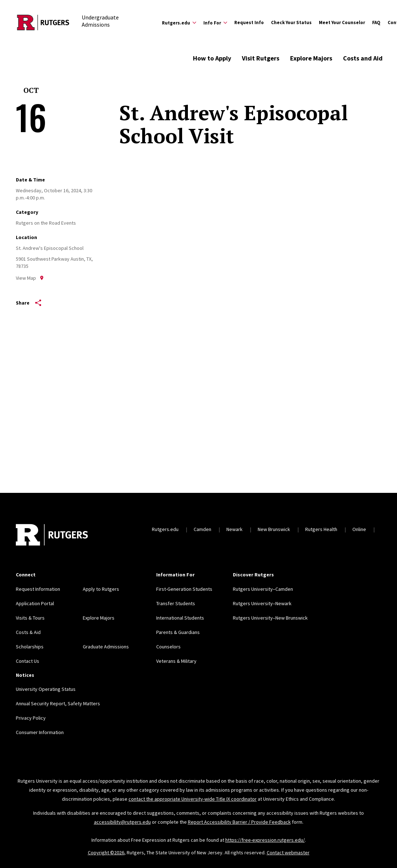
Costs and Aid (363, 58)
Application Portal (35, 603)
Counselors (168, 647)
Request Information (38, 589)
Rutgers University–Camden (263, 589)
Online (359, 529)
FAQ (376, 23)
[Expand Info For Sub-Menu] (215, 23)
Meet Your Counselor (342, 23)
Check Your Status (291, 23)
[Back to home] (52, 536)
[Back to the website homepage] (43, 23)
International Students (180, 618)
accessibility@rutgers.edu (122, 822)
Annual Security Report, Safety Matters (58, 703)
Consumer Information (40, 732)
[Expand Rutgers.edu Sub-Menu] (179, 23)
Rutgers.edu (165, 529)
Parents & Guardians (178, 632)
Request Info (249, 23)
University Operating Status (46, 689)
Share (29, 303)
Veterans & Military (176, 661)
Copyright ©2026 (106, 853)
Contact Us (28, 661)
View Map (30, 278)
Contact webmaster (288, 853)
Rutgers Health (321, 529)
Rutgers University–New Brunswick (270, 618)
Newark (234, 529)
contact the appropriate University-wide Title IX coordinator (193, 799)
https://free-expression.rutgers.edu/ (265, 840)
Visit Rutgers (261, 58)
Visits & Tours (30, 618)
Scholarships (30, 647)
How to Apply (212, 58)
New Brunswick (274, 529)
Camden (202, 529)
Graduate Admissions (106, 647)
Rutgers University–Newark (262, 603)
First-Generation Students (184, 589)
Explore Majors (311, 58)
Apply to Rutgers (101, 589)
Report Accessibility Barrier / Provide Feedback (239, 822)
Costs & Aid (28, 632)
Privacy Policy (31, 718)
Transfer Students (176, 603)
